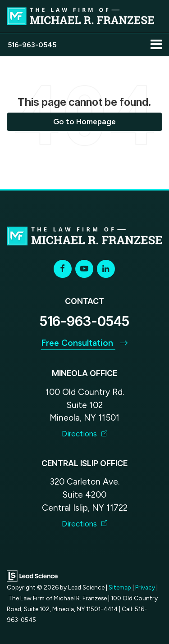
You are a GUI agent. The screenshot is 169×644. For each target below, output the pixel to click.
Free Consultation (85, 343)
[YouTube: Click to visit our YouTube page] (84, 269)
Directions (85, 434)
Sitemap (120, 587)
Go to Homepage (84, 122)
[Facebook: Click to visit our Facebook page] (63, 269)
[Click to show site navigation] (156, 45)
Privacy (145, 587)
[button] (32, 45)
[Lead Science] (32, 575)
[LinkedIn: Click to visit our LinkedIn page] (106, 269)
